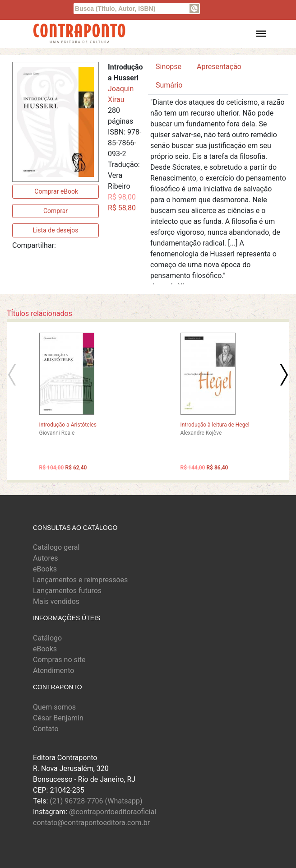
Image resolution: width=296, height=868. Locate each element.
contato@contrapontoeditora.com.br (91, 823)
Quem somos (54, 707)
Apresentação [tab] (219, 67)
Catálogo (47, 638)
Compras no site (59, 660)
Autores (45, 558)
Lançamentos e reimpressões (80, 580)
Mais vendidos (56, 601)
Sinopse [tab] (169, 67)
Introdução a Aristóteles (68, 425)
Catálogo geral (56, 547)
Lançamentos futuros (67, 591)
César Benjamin (58, 718)
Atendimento (53, 671)
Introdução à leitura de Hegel (215, 425)
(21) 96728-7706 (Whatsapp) (96, 801)
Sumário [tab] (169, 85)
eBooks (45, 569)
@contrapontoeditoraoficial (113, 812)
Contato (46, 729)
